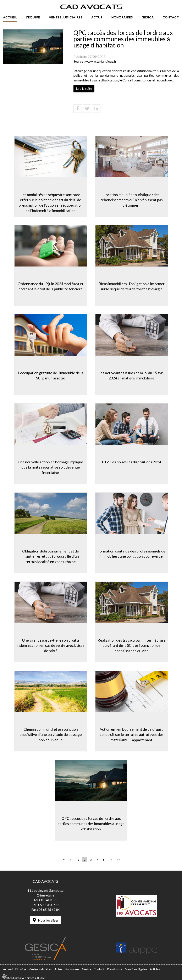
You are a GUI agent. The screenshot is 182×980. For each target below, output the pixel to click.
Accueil (10, 17)
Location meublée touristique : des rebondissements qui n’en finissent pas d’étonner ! (132, 200)
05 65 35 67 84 (49, 909)
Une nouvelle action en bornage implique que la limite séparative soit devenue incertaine (51, 467)
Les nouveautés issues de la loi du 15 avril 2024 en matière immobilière (131, 376)
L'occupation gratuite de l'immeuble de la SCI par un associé (51, 376)
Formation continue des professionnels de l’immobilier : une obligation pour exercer (131, 554)
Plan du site (115, 969)
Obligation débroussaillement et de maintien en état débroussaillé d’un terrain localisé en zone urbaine (51, 556)
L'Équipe (33, 17)
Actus (97, 17)
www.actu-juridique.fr (101, 61)
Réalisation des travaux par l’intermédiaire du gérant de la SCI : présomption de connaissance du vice (132, 645)
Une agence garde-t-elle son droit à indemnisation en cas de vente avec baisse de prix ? (51, 645)
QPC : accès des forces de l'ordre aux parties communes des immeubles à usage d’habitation (91, 824)
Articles (155, 969)
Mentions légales (136, 969)
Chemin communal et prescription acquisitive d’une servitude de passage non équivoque (51, 735)
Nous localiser (48, 920)
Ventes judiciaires (66, 17)
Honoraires (122, 17)
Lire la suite (84, 88)
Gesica (148, 17)
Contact (171, 17)
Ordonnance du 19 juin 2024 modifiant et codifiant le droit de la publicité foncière (51, 286)
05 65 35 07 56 (49, 905)
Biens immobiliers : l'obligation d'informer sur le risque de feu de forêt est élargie (132, 286)
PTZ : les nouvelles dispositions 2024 (131, 462)
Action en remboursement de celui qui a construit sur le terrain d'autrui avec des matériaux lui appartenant (132, 735)
